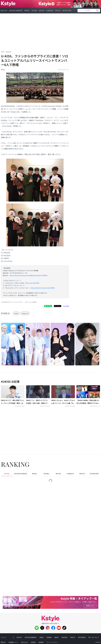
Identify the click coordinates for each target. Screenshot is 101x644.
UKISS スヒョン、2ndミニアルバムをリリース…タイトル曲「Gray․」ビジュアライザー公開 (63, 402)
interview (67, 11)
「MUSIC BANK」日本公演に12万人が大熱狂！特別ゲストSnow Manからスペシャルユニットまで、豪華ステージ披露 (88, 402)
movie (42, 11)
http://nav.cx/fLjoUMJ (32, 283)
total (7, 474)
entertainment (16, 11)
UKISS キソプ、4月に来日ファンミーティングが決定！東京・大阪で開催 (13, 402)
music (27, 11)
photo (58, 11)
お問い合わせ (24, 642)
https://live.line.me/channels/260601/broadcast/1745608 (28, 275)
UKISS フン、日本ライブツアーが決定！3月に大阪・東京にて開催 (38, 402)
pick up (19, 637)
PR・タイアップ (94, 637)
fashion (50, 11)
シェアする (66, 306)
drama (34, 11)
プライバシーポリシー (52, 642)
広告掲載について (13, 642)
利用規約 (33, 642)
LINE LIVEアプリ (10, 285)
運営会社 (3, 642)
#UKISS (16, 313)
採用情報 (41, 642)
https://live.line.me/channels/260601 (43, 288)
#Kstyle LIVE (25, 313)
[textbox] (89, 11)
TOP (2, 52)
